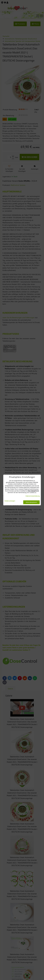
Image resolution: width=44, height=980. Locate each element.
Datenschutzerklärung (33, 496)
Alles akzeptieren (31, 502)
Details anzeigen (10, 501)
